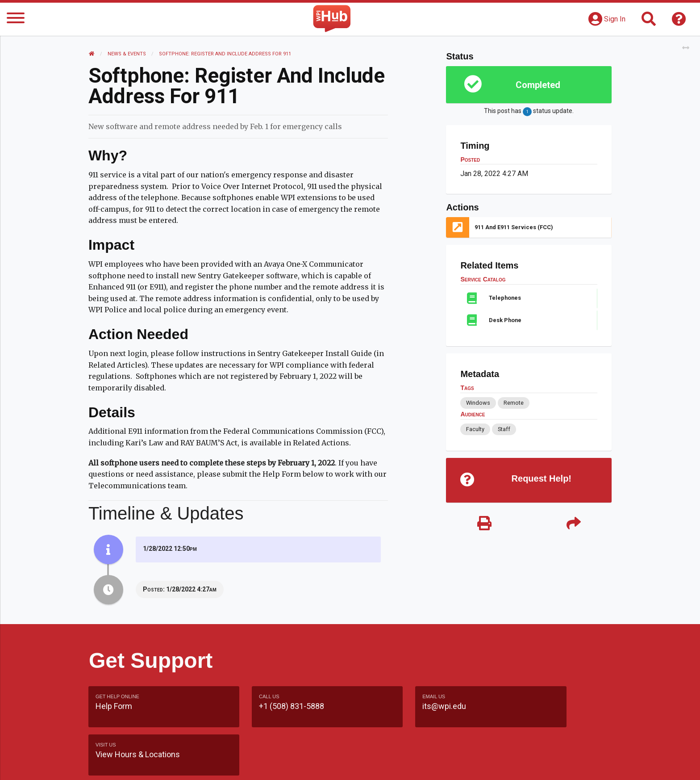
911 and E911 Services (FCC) (514, 227)
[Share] (573, 525)
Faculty (475, 429)
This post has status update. (528, 112)
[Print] (484, 525)
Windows (478, 403)
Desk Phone (505, 320)
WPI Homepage (485, 764)
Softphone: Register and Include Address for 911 (225, 54)
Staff (504, 429)
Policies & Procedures (560, 764)
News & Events (127, 54)
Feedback (389, 764)
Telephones (505, 298)
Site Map (432, 764)
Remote (513, 403)
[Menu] (16, 19)
